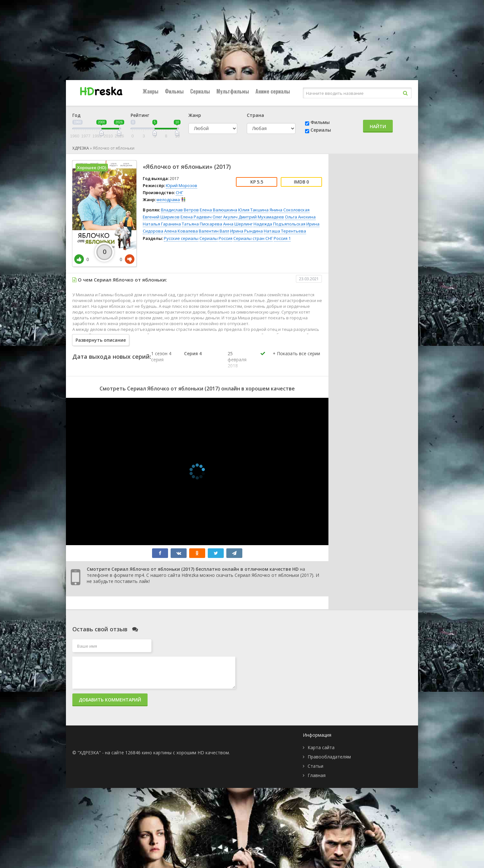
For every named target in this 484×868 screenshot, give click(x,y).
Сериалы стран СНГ (253, 238)
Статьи (315, 766)
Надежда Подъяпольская (279, 224)
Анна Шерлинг (238, 224)
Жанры (151, 91)
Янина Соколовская (290, 210)
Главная (317, 775)
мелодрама (168, 200)
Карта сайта (321, 747)
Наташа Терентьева (285, 231)
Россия (226, 238)
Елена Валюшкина (218, 210)
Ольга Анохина (300, 217)
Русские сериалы (181, 238)
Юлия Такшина (253, 210)
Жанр (195, 115)
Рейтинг (140, 115)
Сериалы (200, 91)
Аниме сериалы (273, 91)
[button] (296, 360)
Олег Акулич (225, 217)
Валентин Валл (214, 231)
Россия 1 (282, 238)
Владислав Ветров (180, 210)
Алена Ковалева (181, 231)
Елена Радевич (196, 217)
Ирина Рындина (246, 231)
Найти (378, 126)
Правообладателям (329, 757)
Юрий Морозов (181, 185)
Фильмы (174, 91)
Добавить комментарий (110, 700)
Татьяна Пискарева (202, 224)
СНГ (179, 192)
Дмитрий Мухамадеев (261, 217)
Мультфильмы (233, 91)
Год (77, 115)
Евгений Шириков (161, 217)
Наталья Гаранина (162, 224)
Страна (255, 115)
